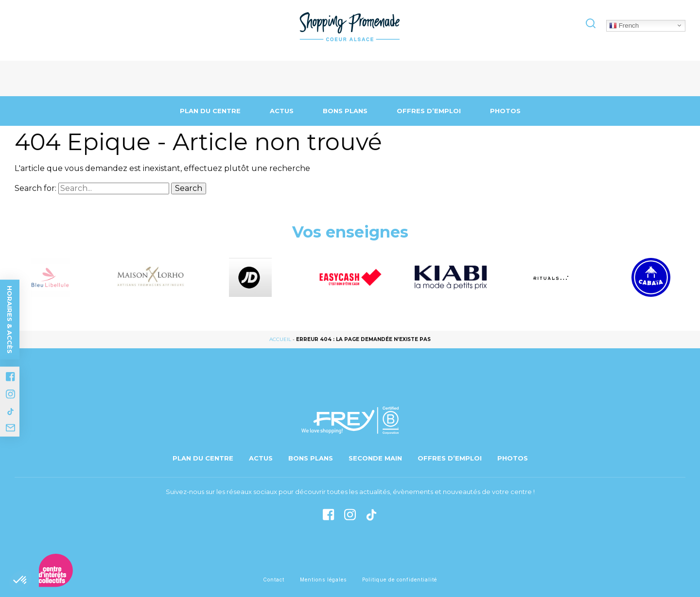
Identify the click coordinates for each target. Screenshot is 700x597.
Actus (282, 111)
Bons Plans (345, 111)
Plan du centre (210, 111)
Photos (505, 111)
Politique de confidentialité (400, 580)
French (624, 25)
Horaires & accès (10, 320)
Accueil (280, 339)
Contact (274, 580)
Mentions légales (323, 580)
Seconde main (375, 458)
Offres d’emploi (429, 111)
